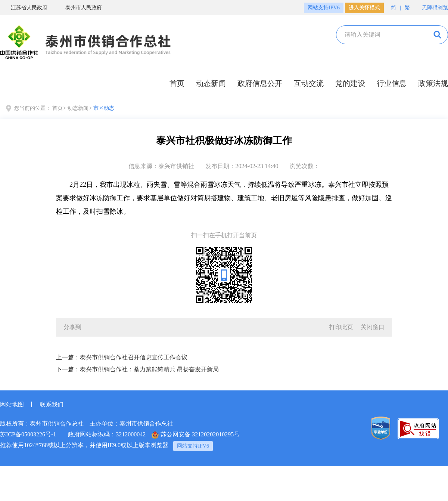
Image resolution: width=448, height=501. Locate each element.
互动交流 (309, 83)
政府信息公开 (260, 83)
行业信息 (392, 83)
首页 (177, 83)
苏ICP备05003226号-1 (28, 434)
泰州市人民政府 (78, 7)
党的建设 (350, 83)
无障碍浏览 (431, 7)
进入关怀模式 (364, 8)
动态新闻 (211, 83)
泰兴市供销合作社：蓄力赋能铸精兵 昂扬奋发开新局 (149, 369)
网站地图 (12, 404)
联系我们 (52, 404)
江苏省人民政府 (24, 7)
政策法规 (433, 83)
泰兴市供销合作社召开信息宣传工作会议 (134, 357)
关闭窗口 (373, 327)
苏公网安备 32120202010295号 (196, 435)
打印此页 (341, 327)
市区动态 (104, 108)
